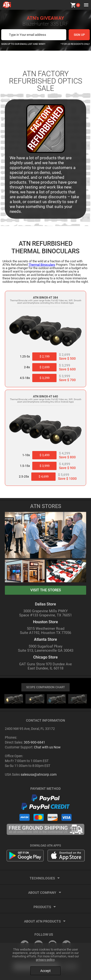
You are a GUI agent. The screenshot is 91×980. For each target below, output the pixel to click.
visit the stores (46, 590)
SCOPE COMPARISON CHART (45, 687)
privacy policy (45, 960)
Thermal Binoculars (42, 265)
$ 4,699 (44, 476)
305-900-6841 (34, 742)
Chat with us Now (47, 747)
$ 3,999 (45, 466)
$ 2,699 (45, 367)
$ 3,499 (45, 455)
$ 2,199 (45, 356)
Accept (45, 971)
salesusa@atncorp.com (39, 774)
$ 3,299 (45, 378)
